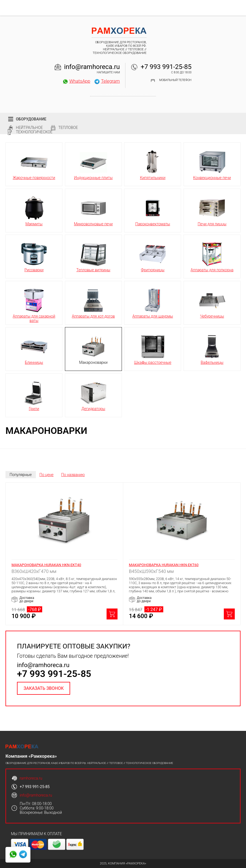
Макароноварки (93, 349)
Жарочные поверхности (34, 164)
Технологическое (34, 132)
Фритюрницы (153, 256)
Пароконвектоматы (153, 210)
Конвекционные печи (212, 164)
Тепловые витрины (93, 256)
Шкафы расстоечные (153, 349)
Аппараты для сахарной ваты (34, 305)
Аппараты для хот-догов (93, 302)
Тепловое (68, 128)
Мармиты (34, 210)
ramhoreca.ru (31, 778)
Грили (34, 395)
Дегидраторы (93, 395)
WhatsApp (76, 81)
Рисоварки (34, 256)
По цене (46, 475)
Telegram (107, 81)
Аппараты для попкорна (212, 256)
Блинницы (34, 349)
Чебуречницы (212, 302)
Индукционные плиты (93, 164)
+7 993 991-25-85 (166, 67)
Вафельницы (212, 349)
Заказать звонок (44, 688)
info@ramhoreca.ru (92, 67)
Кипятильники (153, 164)
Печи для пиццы (212, 210)
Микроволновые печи (93, 210)
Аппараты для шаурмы (153, 302)
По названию (73, 475)
